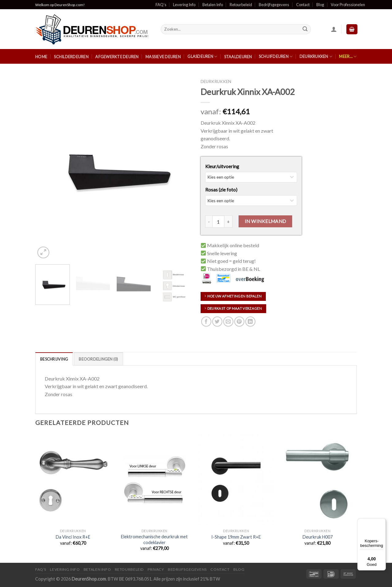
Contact (303, 5)
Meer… (348, 57)
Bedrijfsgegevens (274, 5)
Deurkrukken (316, 57)
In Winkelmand (266, 221)
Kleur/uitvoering (222, 166)
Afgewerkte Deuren (117, 57)
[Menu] (382, 522)
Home (41, 57)
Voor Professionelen (348, 5)
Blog (320, 5)
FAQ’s (161, 5)
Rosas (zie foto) (221, 190)
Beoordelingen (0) (98, 359)
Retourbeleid (241, 5)
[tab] (54, 359)
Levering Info (184, 5)
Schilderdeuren (71, 57)
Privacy (156, 569)
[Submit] (305, 29)
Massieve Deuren (163, 57)
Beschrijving (54, 359)
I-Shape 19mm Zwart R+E (236, 537)
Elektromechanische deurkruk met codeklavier (154, 540)
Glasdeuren (202, 57)
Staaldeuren (238, 57)
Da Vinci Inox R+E (73, 537)
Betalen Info (213, 5)
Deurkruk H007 (318, 537)
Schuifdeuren (276, 57)
